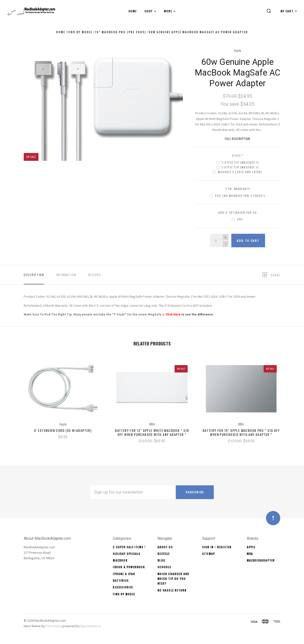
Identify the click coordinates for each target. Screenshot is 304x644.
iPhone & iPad (124, 574)
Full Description (237, 139)
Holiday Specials (127, 554)
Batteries (121, 580)
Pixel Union (53, 626)
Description (34, 275)
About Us (165, 547)
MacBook (120, 560)
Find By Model (124, 594)
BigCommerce (91, 626)
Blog (161, 560)
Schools (164, 567)
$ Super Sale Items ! (129, 547)
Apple (237, 50)
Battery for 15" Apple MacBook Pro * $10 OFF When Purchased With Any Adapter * (241, 432)
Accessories (123, 587)
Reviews (95, 275)
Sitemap (209, 554)
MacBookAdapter (261, 560)
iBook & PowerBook (129, 567)
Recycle (164, 554)
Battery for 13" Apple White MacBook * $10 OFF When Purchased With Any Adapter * (152, 432)
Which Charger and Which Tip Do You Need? (173, 579)
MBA (250, 554)
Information (66, 275)
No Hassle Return (172, 590)
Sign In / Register (217, 547)
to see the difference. (190, 314)
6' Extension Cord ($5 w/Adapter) (63, 430)
